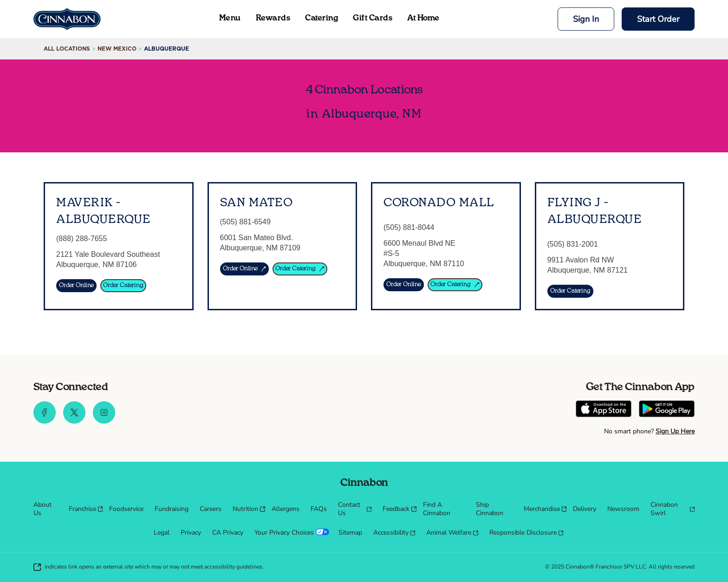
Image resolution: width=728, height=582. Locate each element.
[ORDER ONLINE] (245, 269)
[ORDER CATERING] (300, 269)
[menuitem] (45, 509)
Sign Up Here (675, 431)
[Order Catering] (123, 286)
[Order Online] (76, 286)
